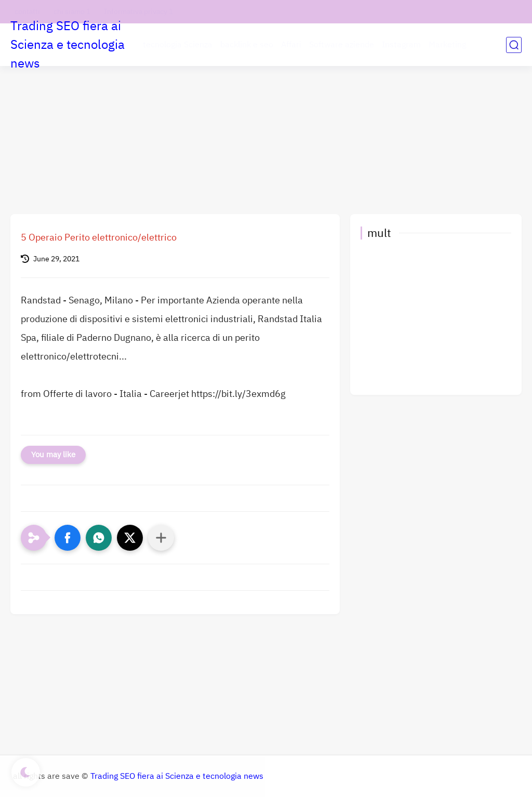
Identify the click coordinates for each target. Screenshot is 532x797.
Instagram (401, 45)
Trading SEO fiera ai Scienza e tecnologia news (68, 45)
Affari (291, 45)
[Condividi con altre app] (161, 538)
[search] (514, 45)
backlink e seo (247, 45)
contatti (27, 12)
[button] (68, 538)
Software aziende (342, 45)
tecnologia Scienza (178, 45)
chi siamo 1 (72, 12)
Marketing (447, 45)
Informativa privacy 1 (138, 12)
